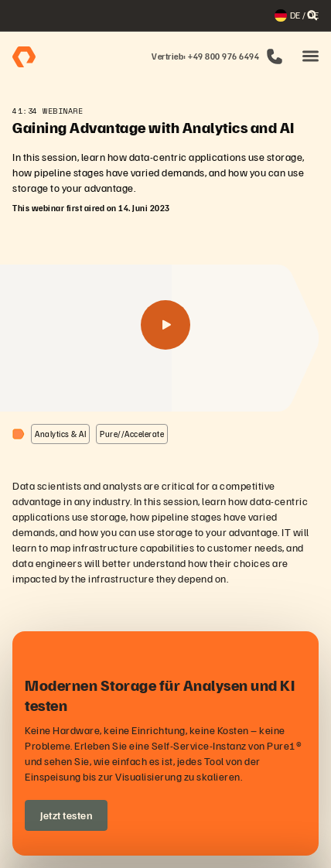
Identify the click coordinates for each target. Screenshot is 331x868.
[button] (311, 57)
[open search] (312, 15)
